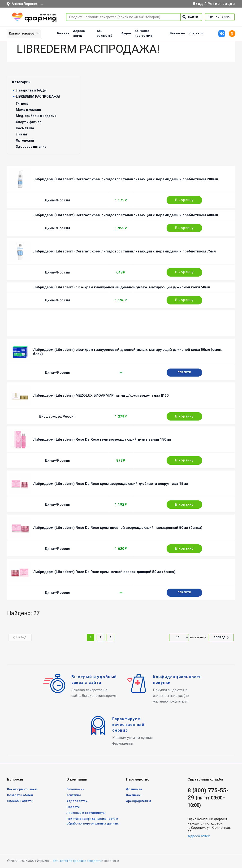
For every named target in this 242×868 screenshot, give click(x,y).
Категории (21, 82)
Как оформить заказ (22, 789)
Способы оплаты (20, 801)
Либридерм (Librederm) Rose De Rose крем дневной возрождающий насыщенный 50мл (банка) (118, 528)
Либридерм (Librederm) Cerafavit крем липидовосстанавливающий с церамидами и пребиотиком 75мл (124, 251)
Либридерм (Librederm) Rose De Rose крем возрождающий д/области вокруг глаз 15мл (111, 484)
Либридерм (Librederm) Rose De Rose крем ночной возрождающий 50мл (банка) (104, 572)
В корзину (184, 200)
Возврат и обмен (20, 795)
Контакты (196, 33)
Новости (73, 807)
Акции (126, 33)
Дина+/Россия (57, 200)
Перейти (184, 372)
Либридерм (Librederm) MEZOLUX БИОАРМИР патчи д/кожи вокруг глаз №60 (101, 395)
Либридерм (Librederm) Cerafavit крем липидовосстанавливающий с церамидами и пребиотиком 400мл (125, 215)
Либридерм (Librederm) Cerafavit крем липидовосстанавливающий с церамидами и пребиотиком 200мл (125, 179)
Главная (63, 33)
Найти (190, 17)
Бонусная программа (143, 33)
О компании (75, 789)
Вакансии (177, 33)
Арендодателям (138, 801)
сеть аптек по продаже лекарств (77, 861)
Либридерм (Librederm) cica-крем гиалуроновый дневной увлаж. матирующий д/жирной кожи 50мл (121, 287)
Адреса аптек (79, 33)
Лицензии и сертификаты (86, 813)
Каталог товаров (22, 33)
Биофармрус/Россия (57, 417)
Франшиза (134, 789)
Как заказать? (105, 33)
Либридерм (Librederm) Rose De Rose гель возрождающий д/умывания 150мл (102, 439)
